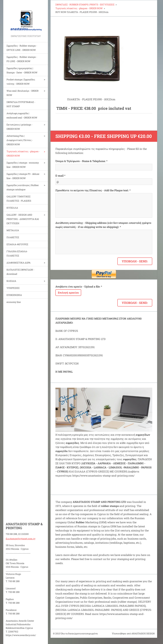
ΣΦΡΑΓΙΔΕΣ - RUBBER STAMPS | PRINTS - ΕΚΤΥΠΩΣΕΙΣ (85, 4)
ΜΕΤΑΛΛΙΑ (13, 230)
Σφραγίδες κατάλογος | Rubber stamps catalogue (23, 187)
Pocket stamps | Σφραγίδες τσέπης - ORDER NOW (21, 82)
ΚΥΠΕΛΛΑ (12, 208)
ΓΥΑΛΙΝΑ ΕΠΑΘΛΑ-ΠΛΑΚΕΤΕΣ (17, 253)
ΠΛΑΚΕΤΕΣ (13, 237)
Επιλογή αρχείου (68, 293)
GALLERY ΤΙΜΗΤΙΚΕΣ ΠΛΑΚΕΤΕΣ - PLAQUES (19, 199)
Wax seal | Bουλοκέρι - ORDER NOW (22, 93)
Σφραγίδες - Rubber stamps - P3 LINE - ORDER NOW (22, 59)
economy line (14, 302)
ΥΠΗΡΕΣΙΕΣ (13, 288)
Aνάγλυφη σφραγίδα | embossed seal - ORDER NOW (22, 115)
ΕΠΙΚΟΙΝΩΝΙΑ (14, 295)
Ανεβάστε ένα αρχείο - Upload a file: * (79, 286)
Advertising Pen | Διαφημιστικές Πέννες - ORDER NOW (20, 140)
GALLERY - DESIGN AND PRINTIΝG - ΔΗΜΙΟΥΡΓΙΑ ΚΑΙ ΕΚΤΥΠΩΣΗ (23, 219)
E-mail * (60, 176)
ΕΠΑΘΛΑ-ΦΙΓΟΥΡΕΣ (17, 244)
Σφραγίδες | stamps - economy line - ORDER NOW (23, 165)
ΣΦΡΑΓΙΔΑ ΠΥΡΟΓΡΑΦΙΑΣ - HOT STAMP (21, 104)
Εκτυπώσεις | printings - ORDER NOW (19, 127)
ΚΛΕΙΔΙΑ (11, 281)
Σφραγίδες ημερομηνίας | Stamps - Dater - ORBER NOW (22, 70)
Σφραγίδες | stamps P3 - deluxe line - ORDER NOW (23, 176)
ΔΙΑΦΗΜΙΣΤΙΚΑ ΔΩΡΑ (19, 263)
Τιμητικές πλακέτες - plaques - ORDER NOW (23, 153)
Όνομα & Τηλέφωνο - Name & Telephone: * (81, 161)
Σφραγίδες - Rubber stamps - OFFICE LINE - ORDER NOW (22, 48)
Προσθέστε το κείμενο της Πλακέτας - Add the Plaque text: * (93, 190)
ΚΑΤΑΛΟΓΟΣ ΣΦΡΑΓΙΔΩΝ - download (20, 272)
